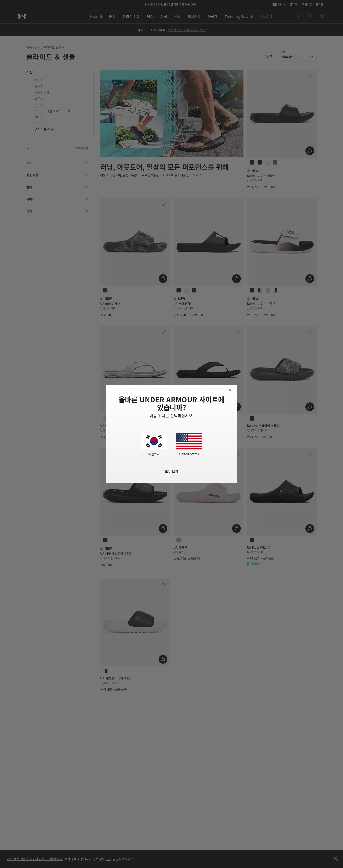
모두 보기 (171, 471)
